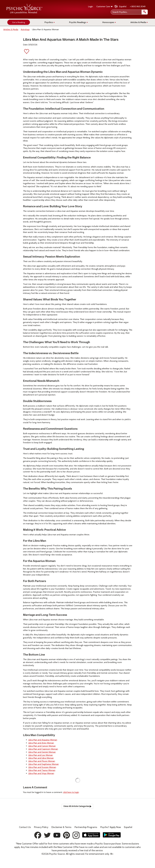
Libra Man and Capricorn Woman (43, 749)
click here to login (71, 792)
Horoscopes (109, 22)
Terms (61, 827)
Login (90, 6)
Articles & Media (139, 22)
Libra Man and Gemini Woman (42, 752)
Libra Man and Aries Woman (41, 743)
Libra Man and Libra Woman (41, 758)
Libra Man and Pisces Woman (42, 761)
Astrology (25, 29)
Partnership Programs (86, 827)
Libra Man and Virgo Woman (41, 773)
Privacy (41, 827)
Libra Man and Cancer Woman (42, 746)
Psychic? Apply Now (111, 827)
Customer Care (105, 6)
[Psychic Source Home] (24, 13)
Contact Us (25, 827)
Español (123, 6)
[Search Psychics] (129, 12)
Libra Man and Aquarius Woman (43, 740)
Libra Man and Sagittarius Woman (44, 764)
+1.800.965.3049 (138, 6)
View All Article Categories (77, 806)
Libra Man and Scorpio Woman (42, 767)
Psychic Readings (78, 22)
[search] (145, 12)
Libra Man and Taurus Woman (42, 770)
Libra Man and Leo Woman (41, 755)
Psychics (50, 22)
